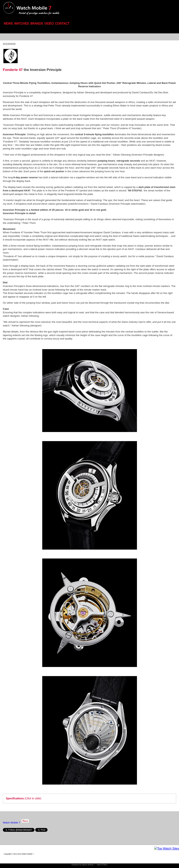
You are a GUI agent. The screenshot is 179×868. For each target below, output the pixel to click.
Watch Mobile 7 (11, 823)
